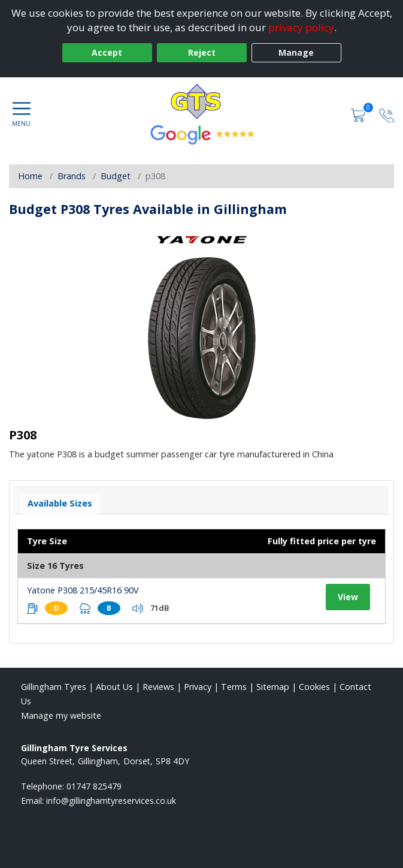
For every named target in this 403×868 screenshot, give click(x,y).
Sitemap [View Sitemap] (273, 687)
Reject (202, 52)
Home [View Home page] (30, 176)
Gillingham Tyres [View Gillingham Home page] (54, 687)
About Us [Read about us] (114, 687)
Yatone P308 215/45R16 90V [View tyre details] (83, 590)
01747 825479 (94, 786)
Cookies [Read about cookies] (314, 687)
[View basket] (359, 114)
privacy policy (301, 27)
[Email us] (111, 801)
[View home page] (202, 101)
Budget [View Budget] (116, 176)
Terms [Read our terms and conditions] (234, 687)
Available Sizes (60, 503)
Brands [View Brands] (72, 176)
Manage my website (61, 715)
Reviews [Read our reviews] (158, 687)
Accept (107, 52)
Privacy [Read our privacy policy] (198, 687)
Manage (296, 52)
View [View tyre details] (348, 597)
